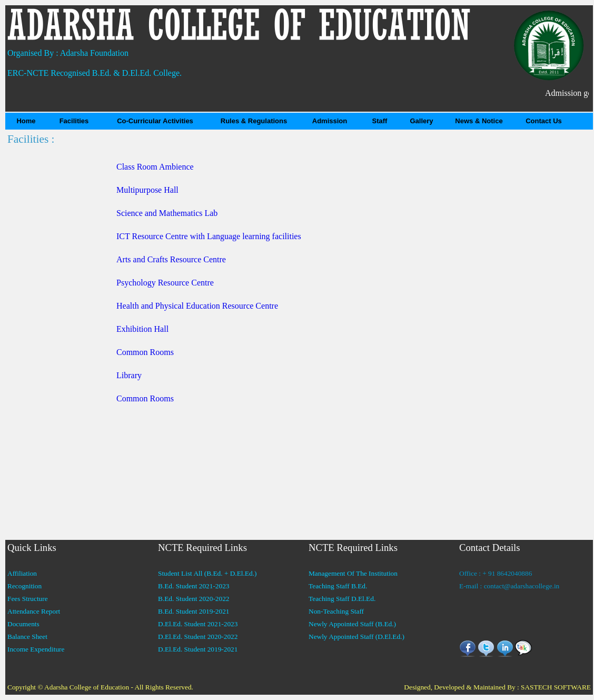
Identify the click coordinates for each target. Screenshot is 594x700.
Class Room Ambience (155, 167)
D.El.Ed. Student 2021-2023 (198, 624)
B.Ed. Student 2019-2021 (194, 611)
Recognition (24, 586)
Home (26, 121)
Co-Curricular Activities (155, 121)
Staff (380, 121)
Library (129, 375)
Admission (330, 121)
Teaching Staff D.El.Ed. (342, 599)
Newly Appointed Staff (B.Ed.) (352, 624)
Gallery (421, 121)
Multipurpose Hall (147, 190)
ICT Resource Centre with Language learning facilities (209, 236)
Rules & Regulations (254, 121)
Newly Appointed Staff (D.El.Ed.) (357, 637)
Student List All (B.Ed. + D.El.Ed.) (207, 573)
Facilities (74, 121)
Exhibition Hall (142, 329)
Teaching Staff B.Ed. (338, 586)
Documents (23, 624)
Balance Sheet (27, 637)
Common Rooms (145, 352)
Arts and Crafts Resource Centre (171, 259)
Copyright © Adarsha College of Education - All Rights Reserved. (100, 687)
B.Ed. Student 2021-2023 (194, 586)
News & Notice (479, 121)
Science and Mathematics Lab (167, 213)
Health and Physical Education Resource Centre (197, 306)
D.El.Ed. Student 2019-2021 (198, 649)
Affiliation (22, 573)
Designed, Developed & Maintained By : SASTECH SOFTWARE (497, 687)
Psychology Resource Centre (165, 283)
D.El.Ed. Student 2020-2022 (198, 637)
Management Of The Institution (353, 573)
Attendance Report (34, 611)
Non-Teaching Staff (336, 611)
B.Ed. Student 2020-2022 (194, 599)
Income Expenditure (36, 649)
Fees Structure (28, 599)
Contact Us (544, 121)
